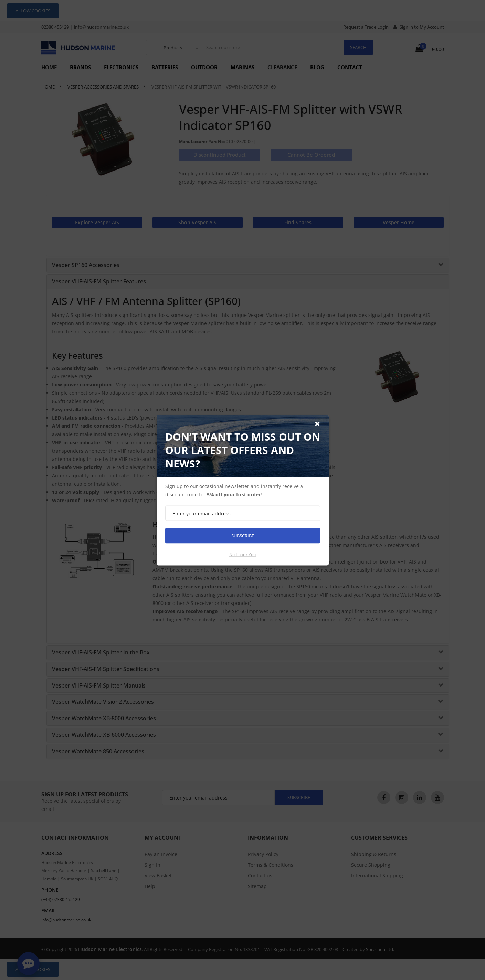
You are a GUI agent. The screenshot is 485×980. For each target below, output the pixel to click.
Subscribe (243, 535)
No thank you (242, 554)
